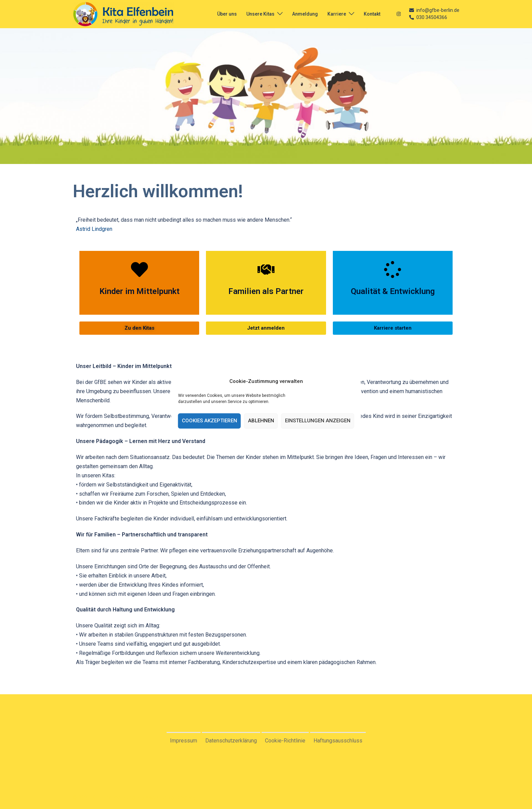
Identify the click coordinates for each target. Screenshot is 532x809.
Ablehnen (261, 421)
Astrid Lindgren (94, 229)
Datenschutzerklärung (231, 741)
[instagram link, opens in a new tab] (398, 14)
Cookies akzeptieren (210, 421)
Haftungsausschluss (338, 741)
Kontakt (372, 14)
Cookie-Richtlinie (285, 741)
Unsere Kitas (260, 14)
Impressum (184, 741)
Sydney (187, 798)
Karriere (337, 14)
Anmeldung (305, 14)
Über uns (227, 14)
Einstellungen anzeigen (318, 421)
